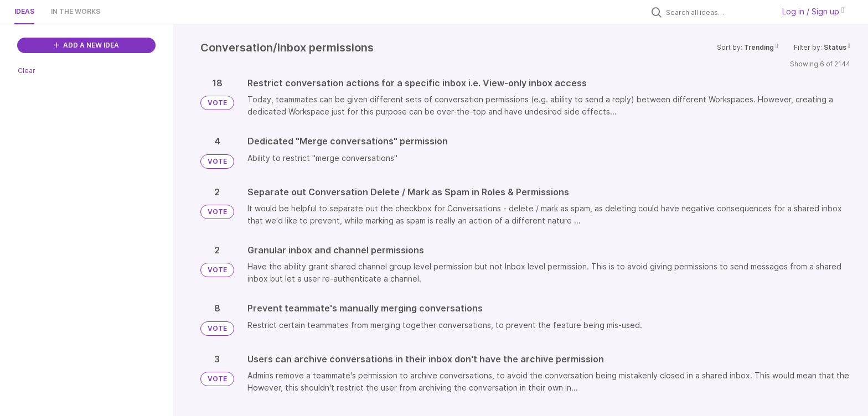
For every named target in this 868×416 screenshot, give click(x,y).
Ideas (24, 11)
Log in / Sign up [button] (813, 11)
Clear (27, 71)
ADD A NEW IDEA (86, 45)
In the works (76, 11)
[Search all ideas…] (717, 12)
